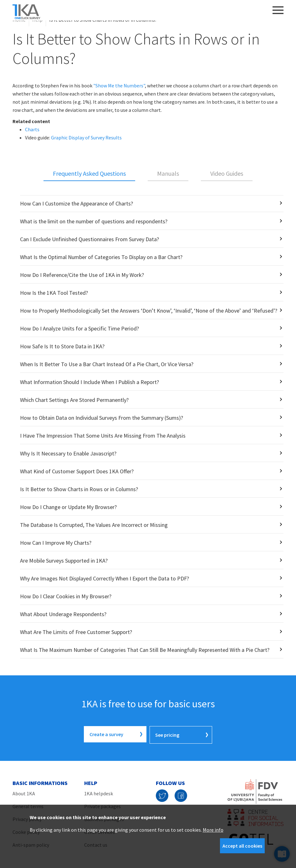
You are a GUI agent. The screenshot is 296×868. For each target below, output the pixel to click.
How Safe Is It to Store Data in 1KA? (62, 346)
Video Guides (227, 173)
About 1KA (24, 792)
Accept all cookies (242, 846)
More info (213, 830)
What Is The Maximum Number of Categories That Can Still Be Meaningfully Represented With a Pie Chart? (145, 650)
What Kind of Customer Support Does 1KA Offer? (77, 471)
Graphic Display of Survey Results (86, 138)
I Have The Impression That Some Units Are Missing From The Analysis (103, 436)
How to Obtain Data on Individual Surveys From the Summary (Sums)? (102, 418)
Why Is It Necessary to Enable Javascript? (68, 453)
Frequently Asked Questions (89, 173)
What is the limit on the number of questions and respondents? (94, 221)
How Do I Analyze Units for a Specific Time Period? (79, 328)
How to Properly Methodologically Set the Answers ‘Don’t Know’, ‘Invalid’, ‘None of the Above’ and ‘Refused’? (149, 311)
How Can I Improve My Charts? (56, 543)
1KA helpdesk (99, 792)
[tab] (89, 174)
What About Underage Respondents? (63, 614)
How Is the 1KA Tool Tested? (54, 293)
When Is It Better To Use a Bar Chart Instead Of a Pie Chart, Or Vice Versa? (107, 364)
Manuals (168, 173)
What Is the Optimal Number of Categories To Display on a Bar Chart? (101, 257)
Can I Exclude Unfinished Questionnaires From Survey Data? (89, 239)
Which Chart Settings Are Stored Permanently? (74, 400)
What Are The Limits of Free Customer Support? (76, 632)
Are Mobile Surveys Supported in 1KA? (64, 561)
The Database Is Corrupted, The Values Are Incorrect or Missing (94, 525)
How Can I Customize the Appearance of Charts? (77, 203)
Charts (32, 129)
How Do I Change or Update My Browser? (68, 507)
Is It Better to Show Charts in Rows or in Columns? (79, 489)
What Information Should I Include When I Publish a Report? (89, 382)
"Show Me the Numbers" (119, 86)
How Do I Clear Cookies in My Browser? (66, 596)
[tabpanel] (148, 427)
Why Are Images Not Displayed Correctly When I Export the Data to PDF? (105, 578)
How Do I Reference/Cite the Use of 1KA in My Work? (82, 275)
